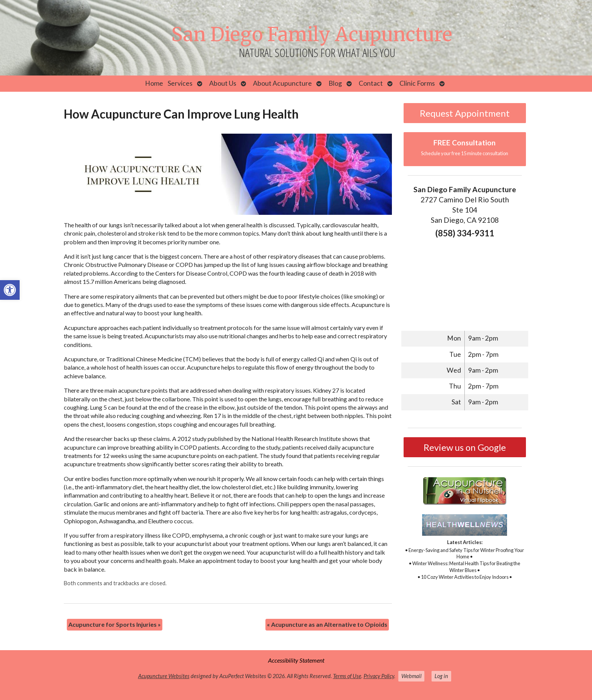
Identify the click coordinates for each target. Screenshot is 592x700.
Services (180, 83)
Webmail (411, 676)
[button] (10, 290)
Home (154, 83)
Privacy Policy (379, 676)
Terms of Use (347, 676)
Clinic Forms (417, 83)
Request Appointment (465, 113)
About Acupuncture (282, 83)
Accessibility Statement (296, 660)
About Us (223, 83)
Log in (441, 676)
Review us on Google (465, 447)
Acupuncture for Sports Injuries (115, 624)
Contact (371, 83)
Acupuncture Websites (164, 676)
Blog (335, 83)
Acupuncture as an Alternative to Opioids (327, 624)
